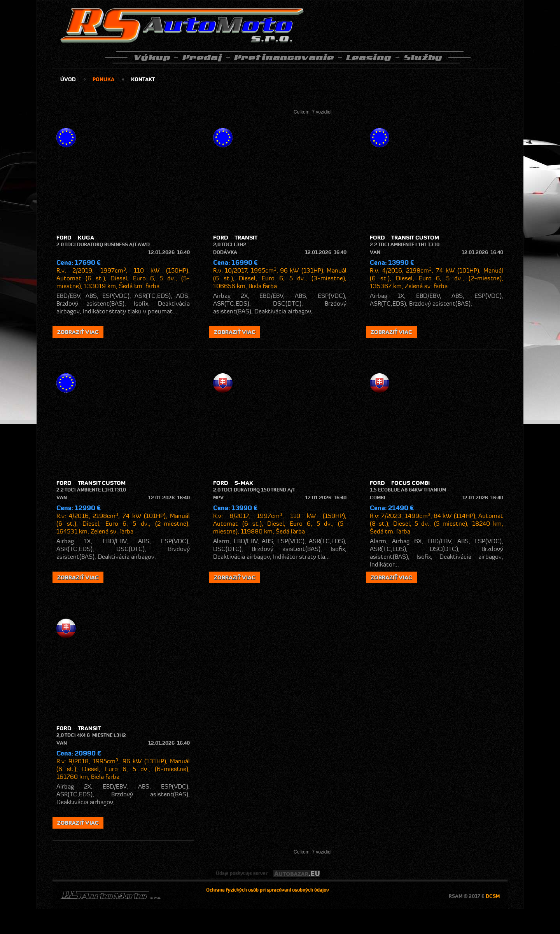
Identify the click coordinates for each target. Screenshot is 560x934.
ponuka (103, 79)
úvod (68, 79)
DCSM (493, 896)
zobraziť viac (78, 332)
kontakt (143, 79)
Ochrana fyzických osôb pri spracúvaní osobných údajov (268, 890)
